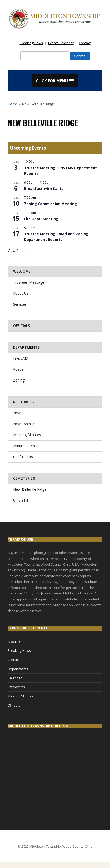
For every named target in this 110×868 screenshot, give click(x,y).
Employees (16, 687)
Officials (21, 326)
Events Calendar (61, 43)
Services (20, 304)
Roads (18, 369)
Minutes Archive (26, 446)
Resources (23, 402)
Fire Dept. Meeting (41, 219)
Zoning (19, 380)
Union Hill (21, 500)
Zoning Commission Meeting (51, 204)
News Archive (24, 424)
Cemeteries (24, 478)
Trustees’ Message (29, 282)
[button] (55, 81)
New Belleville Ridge (30, 489)
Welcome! (22, 271)
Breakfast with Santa (44, 189)
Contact (85, 43)
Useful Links (23, 457)
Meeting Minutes (27, 435)
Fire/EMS (20, 358)
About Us (21, 293)
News (18, 413)
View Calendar (19, 250)
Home (13, 104)
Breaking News (31, 43)
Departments (26, 347)
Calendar (15, 678)
